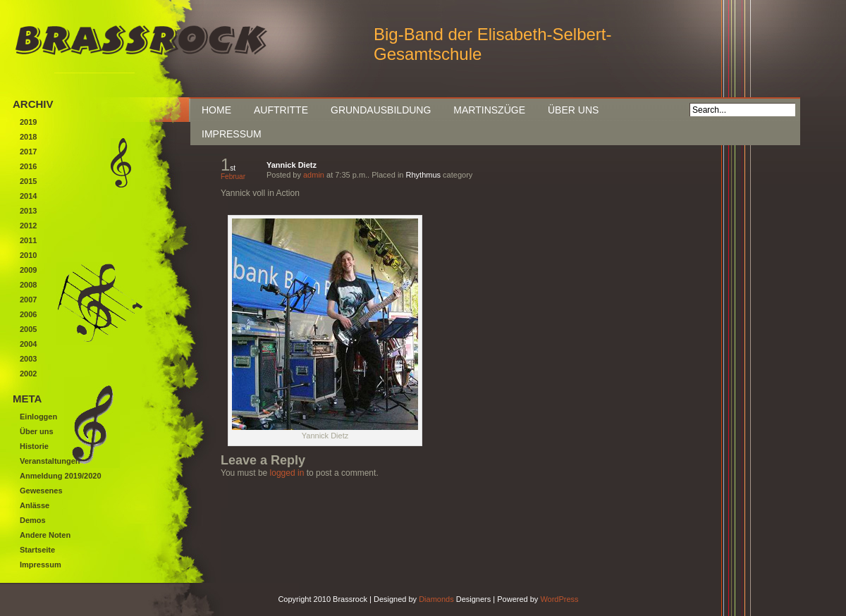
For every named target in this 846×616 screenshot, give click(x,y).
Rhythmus (424, 175)
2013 (28, 211)
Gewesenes (41, 491)
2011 (28, 240)
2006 (28, 314)
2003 (28, 359)
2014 (28, 196)
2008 (28, 285)
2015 (28, 181)
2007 (28, 300)
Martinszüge (489, 110)
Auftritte (281, 110)
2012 (28, 226)
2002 (28, 374)
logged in (287, 473)
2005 (28, 329)
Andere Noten (45, 535)
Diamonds (436, 599)
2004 (28, 344)
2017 (28, 152)
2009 (28, 270)
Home (216, 110)
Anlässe (35, 505)
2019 (28, 122)
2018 (28, 137)
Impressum (232, 134)
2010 (28, 255)
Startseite (37, 550)
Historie (34, 446)
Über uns (573, 110)
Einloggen (38, 417)
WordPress (559, 599)
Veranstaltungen (50, 461)
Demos (33, 520)
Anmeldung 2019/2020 (61, 476)
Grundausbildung (381, 110)
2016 (28, 166)
